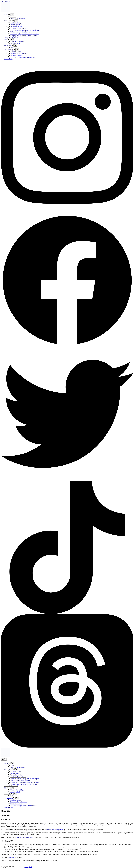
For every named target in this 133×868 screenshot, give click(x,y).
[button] (9, 15)
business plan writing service (55, 830)
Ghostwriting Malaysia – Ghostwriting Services (23, 34)
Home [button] (7, 15)
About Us (12, 17)
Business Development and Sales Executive (22, 57)
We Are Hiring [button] (10, 50)
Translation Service (15, 26)
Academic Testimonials (11, 37)
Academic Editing (15, 23)
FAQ (11, 48)
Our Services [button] (9, 21)
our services (11, 857)
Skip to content (5, 2)
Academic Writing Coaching (18, 28)
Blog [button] (7, 39)
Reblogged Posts (14, 43)
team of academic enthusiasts (25, 838)
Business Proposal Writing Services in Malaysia (23, 30)
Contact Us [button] (9, 45)
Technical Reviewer (15, 55)
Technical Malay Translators (18, 53)
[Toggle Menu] (12, 15)
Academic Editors (15, 52)
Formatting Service (15, 25)
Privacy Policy (9, 59)
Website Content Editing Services (19, 32)
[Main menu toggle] (4, 759)
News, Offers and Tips (16, 41)
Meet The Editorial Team (17, 19)
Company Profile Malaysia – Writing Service (23, 36)
